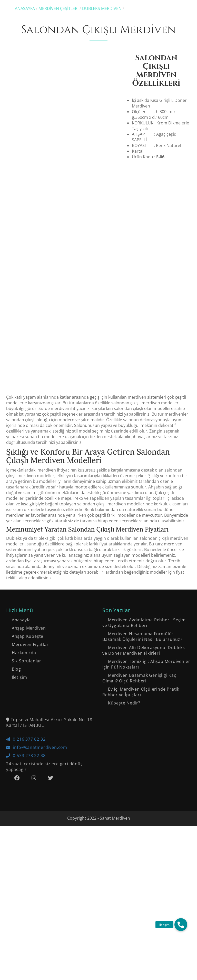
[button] (181, 925)
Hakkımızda (24, 807)
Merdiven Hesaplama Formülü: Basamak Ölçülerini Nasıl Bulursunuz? (142, 790)
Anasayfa (25, 8)
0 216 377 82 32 (26, 893)
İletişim (19, 831)
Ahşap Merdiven (29, 782)
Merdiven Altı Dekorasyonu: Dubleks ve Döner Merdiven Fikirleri (144, 804)
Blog (16, 823)
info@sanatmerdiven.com (37, 901)
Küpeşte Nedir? (124, 857)
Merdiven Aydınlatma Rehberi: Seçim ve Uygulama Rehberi (144, 777)
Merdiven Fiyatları (31, 798)
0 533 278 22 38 (26, 909)
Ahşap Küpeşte (28, 790)
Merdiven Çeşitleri (58, 8)
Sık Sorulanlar (27, 815)
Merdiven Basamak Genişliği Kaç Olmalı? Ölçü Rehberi (139, 832)
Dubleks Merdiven (102, 8)
